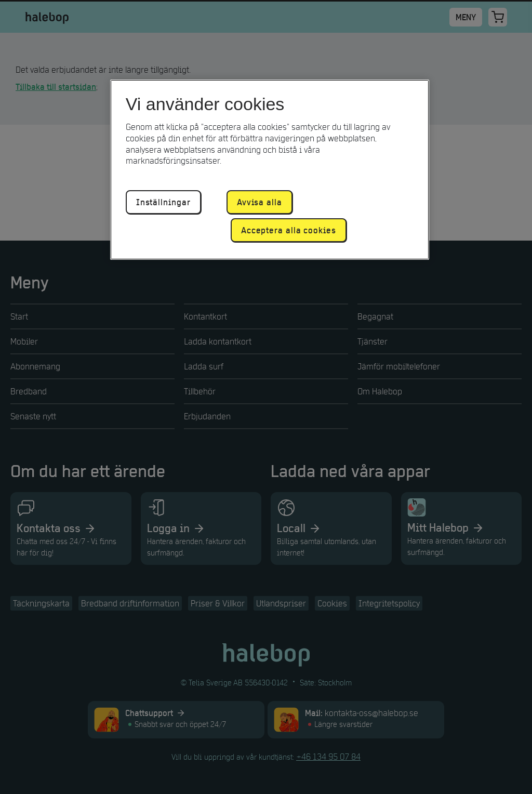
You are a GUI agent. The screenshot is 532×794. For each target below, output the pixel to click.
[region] (270, 170)
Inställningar (163, 202)
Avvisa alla (260, 202)
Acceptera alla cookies (289, 230)
